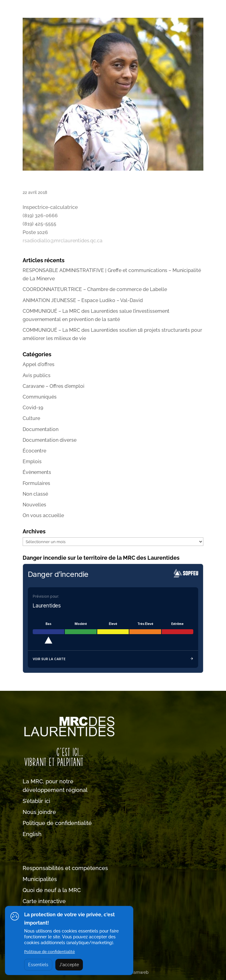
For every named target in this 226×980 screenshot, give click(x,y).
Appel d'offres (39, 364)
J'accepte (69, 965)
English (32, 834)
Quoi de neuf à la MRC (52, 890)
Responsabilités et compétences (65, 868)
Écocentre (34, 451)
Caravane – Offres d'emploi (54, 386)
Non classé (35, 494)
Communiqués (40, 397)
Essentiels (38, 965)
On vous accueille (43, 515)
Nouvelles (34, 505)
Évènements (37, 472)
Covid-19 (33, 408)
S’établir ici (36, 801)
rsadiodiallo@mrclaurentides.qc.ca (63, 241)
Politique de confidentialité (57, 823)
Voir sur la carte (113, 659)
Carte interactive (44, 901)
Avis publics (37, 375)
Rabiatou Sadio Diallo (50, 182)
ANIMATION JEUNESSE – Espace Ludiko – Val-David (83, 300)
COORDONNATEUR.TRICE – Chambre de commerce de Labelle (95, 289)
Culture (31, 418)
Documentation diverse (50, 440)
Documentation (41, 429)
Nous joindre (39, 812)
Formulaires (36, 483)
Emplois (32, 462)
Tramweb (139, 972)
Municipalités (40, 879)
